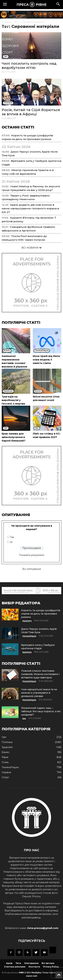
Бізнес (8, 39)
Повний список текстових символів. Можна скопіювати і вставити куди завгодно (40, 674)
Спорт (7, 53)
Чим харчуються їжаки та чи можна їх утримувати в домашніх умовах (39, 693)
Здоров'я (10, 46)
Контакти (34, 967)
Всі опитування (32, 569)
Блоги (8, 106)
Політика (10, 32)
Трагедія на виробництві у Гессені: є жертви (13, 400)
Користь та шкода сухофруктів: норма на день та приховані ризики (41, 614)
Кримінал (11, 66)
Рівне (7, 26)
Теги (18, 963)
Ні (11, 542)
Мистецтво (12, 93)
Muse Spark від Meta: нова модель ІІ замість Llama (47, 360)
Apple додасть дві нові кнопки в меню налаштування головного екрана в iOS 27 (30, 208)
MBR (21, 973)
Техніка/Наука (14, 79)
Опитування (31, 963)
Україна (9, 19)
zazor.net (32, 976)
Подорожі (11, 99)
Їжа (5, 86)
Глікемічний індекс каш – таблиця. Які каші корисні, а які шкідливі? (41, 711)
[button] (58, 5)
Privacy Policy (51, 967)
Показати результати (32, 555)
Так (12, 537)
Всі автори (48, 963)
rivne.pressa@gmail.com (43, 928)
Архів (9, 963)
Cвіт (6, 12)
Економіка (12, 59)
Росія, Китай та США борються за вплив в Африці (31, 112)
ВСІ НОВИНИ (32, 248)
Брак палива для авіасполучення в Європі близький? (14, 437)
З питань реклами (15, 967)
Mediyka (36, 973)
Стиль (7, 73)
